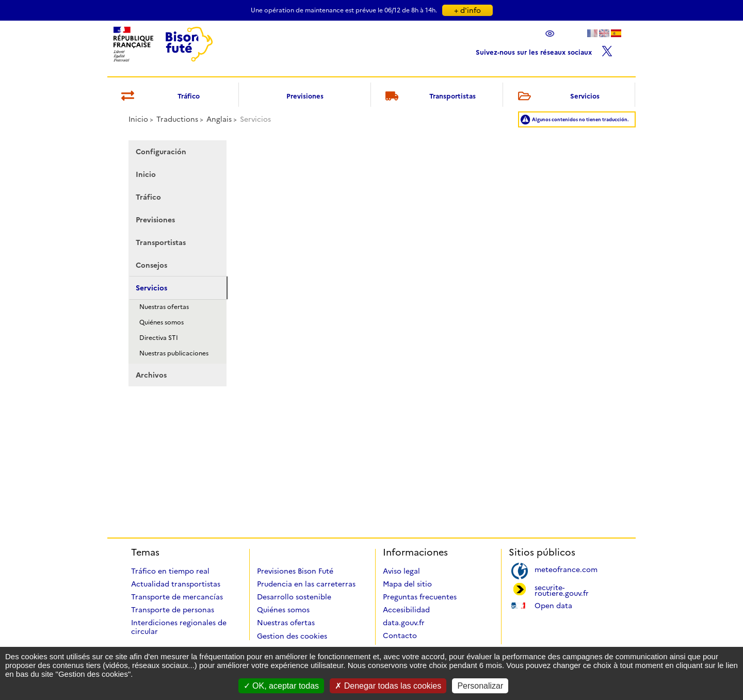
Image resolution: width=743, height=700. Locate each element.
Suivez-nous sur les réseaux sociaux (544, 50)
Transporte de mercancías (177, 597)
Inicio (138, 119)
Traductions (177, 119)
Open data (553, 605)
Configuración (161, 152)
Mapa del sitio (407, 584)
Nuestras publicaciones (174, 353)
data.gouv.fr (404, 623)
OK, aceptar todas (281, 686)
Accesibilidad (406, 610)
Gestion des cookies (292, 636)
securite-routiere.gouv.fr (562, 590)
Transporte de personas (173, 610)
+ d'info (467, 10)
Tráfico (159, 97)
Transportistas (429, 97)
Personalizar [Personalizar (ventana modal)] (480, 686)
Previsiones (305, 96)
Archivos (151, 375)
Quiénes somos (161, 322)
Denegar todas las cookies (388, 686)
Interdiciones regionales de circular (179, 627)
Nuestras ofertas (164, 307)
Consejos (151, 265)
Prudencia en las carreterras (306, 584)
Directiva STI (159, 338)
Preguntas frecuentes (420, 597)
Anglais (219, 119)
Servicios (557, 97)
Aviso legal (401, 571)
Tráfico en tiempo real (170, 571)
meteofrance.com (566, 569)
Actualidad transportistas (176, 584)
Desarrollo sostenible (294, 597)
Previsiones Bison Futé (295, 571)
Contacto (400, 636)
